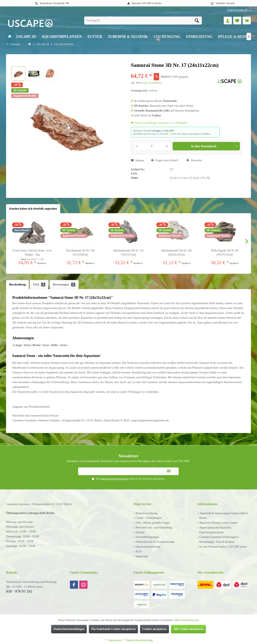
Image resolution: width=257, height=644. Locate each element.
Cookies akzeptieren (155, 629)
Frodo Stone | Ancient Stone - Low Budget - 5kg (32, 253)
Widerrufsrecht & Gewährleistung (155, 542)
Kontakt (140, 532)
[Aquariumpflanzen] (62, 37)
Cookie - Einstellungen (149, 518)
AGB (139, 551)
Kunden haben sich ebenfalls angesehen (33, 209)
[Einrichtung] (199, 37)
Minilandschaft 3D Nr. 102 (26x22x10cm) (177, 253)
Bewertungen (64, 285)
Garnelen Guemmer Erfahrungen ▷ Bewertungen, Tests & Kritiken (219, 539)
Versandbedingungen (147, 537)
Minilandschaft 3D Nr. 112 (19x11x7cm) (128, 253)
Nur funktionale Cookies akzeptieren (113, 629)
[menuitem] (238, 10)
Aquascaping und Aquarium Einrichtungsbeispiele (215, 530)
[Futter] (95, 37)
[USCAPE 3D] (26, 37)
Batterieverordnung (147, 513)
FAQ (39, 285)
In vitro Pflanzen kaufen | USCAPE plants (223, 547)
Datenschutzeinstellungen (69, 629)
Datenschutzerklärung (148, 547)
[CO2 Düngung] (167, 37)
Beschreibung (17, 285)
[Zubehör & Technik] (128, 37)
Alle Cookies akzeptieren (188, 629)
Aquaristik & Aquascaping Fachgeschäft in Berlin (224, 516)
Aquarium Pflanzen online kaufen (218, 523)
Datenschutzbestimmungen (115, 479)
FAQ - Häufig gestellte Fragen (153, 523)
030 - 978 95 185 (19, 591)
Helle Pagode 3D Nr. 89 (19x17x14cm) (225, 253)
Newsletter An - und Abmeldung (154, 528)
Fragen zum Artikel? (165, 160)
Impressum (142, 556)
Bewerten (194, 160)
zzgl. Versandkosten (153, 83)
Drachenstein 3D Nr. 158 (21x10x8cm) (80, 253)
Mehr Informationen (187, 620)
